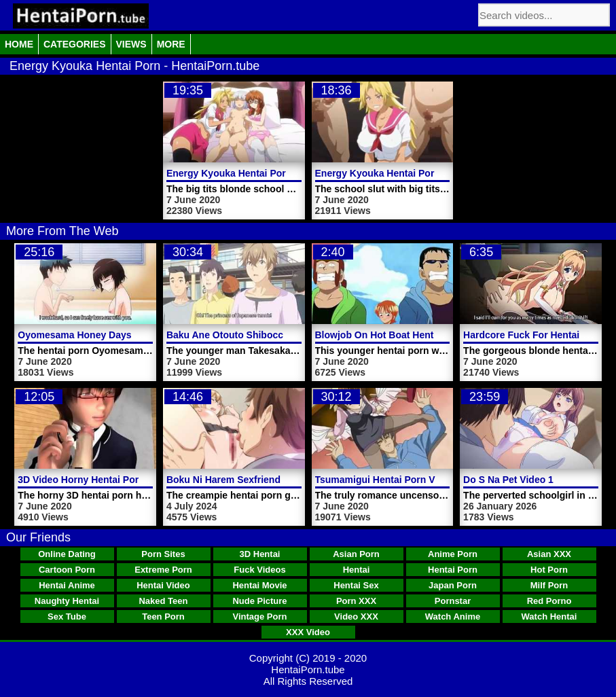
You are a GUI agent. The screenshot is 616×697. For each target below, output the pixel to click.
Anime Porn (453, 554)
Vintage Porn (260, 616)
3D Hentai (260, 554)
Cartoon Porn (67, 570)
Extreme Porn (163, 570)
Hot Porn (549, 570)
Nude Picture (259, 601)
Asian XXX (549, 554)
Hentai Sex (356, 585)
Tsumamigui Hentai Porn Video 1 (389, 480)
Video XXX (356, 616)
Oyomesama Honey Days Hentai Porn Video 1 (121, 335)
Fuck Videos (259, 570)
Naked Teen (163, 601)
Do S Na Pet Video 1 (508, 480)
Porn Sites (163, 554)
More (171, 44)
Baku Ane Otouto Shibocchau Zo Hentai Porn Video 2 (287, 335)
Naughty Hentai (67, 601)
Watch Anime (453, 616)
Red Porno (549, 601)
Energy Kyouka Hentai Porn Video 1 (396, 173)
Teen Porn (163, 616)
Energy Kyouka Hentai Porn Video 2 (247, 173)
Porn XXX (356, 601)
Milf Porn (549, 585)
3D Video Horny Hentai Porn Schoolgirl (106, 480)
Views (131, 44)
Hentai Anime (67, 585)
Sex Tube (67, 616)
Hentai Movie (259, 585)
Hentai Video (163, 585)
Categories (75, 44)
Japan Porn (453, 585)
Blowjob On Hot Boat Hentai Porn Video (405, 335)
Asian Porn (356, 554)
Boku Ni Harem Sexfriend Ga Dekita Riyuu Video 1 (279, 480)
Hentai (357, 570)
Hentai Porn (453, 570)
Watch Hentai (549, 616)
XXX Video (308, 632)
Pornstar (453, 601)
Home (19, 44)
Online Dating (67, 554)
